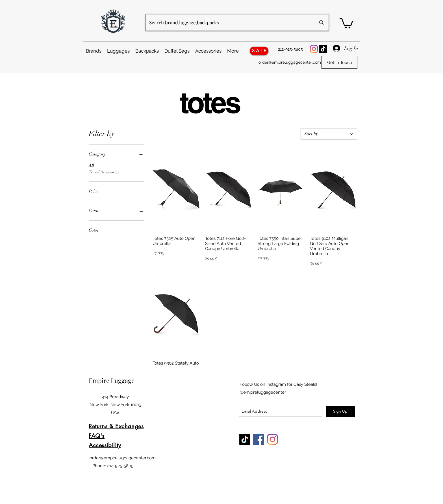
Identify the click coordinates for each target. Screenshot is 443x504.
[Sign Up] (340, 411)
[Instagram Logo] (314, 49)
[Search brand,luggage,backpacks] (228, 22)
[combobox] (329, 134)
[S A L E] (259, 51)
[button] (346, 23)
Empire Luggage (112, 380)
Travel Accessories (104, 172)
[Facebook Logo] (259, 439)
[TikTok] (323, 49)
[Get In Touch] (339, 62)
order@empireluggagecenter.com (290, 62)
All (91, 165)
